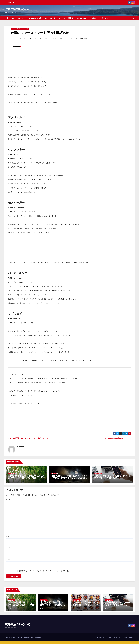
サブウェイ (33, 39)
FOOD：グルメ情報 (18, 18)
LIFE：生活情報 (50, 18)
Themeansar (37, 637)
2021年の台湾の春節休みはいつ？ (118, 438)
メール (9, 548)
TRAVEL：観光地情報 (35, 18)
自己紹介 (94, 18)
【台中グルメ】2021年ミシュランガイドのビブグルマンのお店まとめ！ (85, 605)
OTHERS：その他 (82, 18)
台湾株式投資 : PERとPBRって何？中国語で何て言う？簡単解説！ (113, 477)
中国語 (76, 39)
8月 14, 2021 (13, 608)
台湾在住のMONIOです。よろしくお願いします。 (120, 637)
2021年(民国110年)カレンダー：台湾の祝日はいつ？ (28, 438)
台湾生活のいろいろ (18, 9)
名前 (8, 536)
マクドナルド (61, 39)
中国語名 (81, 39)
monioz (21, 447)
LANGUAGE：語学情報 (66, 18)
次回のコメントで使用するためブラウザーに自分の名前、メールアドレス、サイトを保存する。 (39, 571)
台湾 (85, 39)
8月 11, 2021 (78, 608)
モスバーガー (69, 39)
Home (96, 637)
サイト (8, 559)
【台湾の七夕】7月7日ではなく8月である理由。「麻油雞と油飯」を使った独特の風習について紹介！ (26, 478)
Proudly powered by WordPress (13, 637)
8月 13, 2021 (45, 608)
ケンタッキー (25, 39)
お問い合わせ (105, 18)
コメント (9, 499)
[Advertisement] (69, 63)
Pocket (23, 46)
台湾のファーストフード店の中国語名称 (40, 33)
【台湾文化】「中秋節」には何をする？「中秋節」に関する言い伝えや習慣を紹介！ (69, 478)
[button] (133, 18)
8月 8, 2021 (110, 608)
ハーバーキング (41, 39)
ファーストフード (51, 39)
